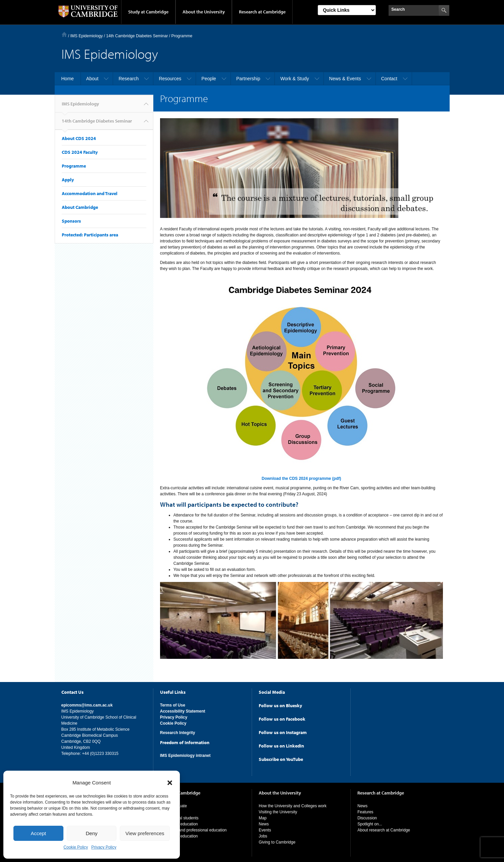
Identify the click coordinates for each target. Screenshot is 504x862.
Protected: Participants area (90, 235)
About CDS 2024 (79, 138)
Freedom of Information (185, 741)
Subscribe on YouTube (281, 758)
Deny (91, 833)
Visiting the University (278, 810)
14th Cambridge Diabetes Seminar (97, 124)
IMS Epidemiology (87, 36)
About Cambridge (80, 207)
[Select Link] (347, 10)
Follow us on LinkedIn (281, 744)
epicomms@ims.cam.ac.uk (87, 704)
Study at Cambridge (148, 12)
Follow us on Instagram (283, 731)
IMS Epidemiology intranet (185, 754)
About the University (204, 12)
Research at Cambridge (262, 12)
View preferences (145, 833)
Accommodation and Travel (90, 193)
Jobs (263, 834)
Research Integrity (178, 731)
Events (265, 828)
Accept (38, 833)
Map (263, 816)
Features (365, 810)
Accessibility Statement (183, 710)
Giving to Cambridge (277, 841)
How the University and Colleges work (293, 804)
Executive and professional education (193, 828)
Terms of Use (173, 704)
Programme (74, 166)
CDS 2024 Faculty (80, 152)
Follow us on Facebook (282, 717)
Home (64, 34)
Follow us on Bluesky (280, 704)
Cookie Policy (76, 847)
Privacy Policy (104, 847)
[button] (170, 783)
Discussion (367, 816)
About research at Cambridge (384, 828)
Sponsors (71, 221)
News (264, 822)
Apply (68, 180)
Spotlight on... (370, 822)
